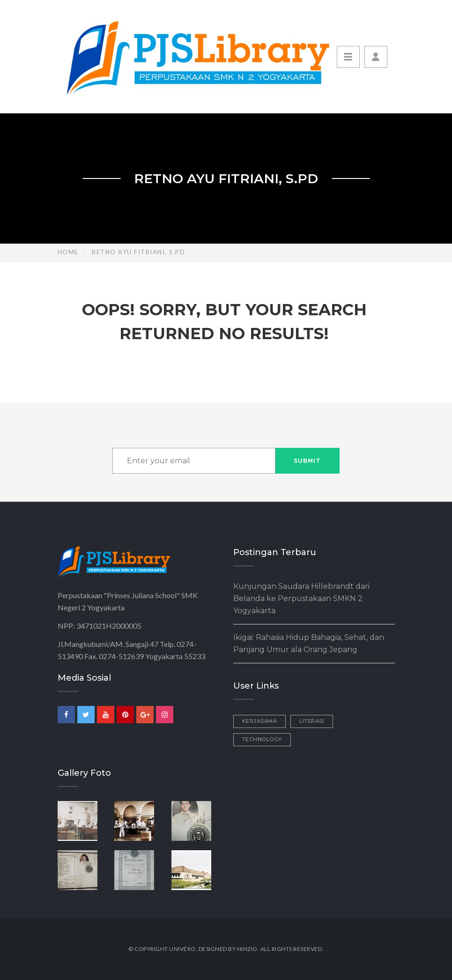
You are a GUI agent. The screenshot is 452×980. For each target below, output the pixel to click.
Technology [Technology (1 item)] (262, 739)
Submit (307, 461)
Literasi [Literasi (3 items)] (312, 721)
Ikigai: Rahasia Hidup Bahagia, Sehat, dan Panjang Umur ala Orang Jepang (309, 643)
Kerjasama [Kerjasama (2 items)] (260, 721)
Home (68, 252)
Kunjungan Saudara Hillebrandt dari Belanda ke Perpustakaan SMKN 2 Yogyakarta (301, 598)
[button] (376, 57)
